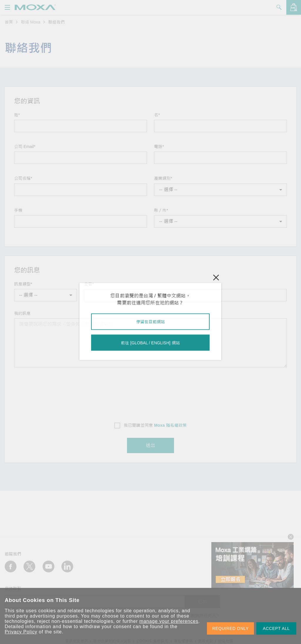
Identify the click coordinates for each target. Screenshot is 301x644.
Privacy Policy (21, 632)
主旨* (89, 284)
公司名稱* (23, 178)
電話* (159, 147)
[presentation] (150, 393)
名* (157, 115)
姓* (17, 115)
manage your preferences (169, 621)
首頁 (9, 22)
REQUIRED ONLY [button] (230, 628)
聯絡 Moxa (31, 22)
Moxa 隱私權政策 (170, 425)
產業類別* (163, 178)
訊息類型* (23, 284)
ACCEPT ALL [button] (276, 628)
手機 (18, 210)
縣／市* (161, 210)
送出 (150, 445)
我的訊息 (22, 313)
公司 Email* (25, 147)
